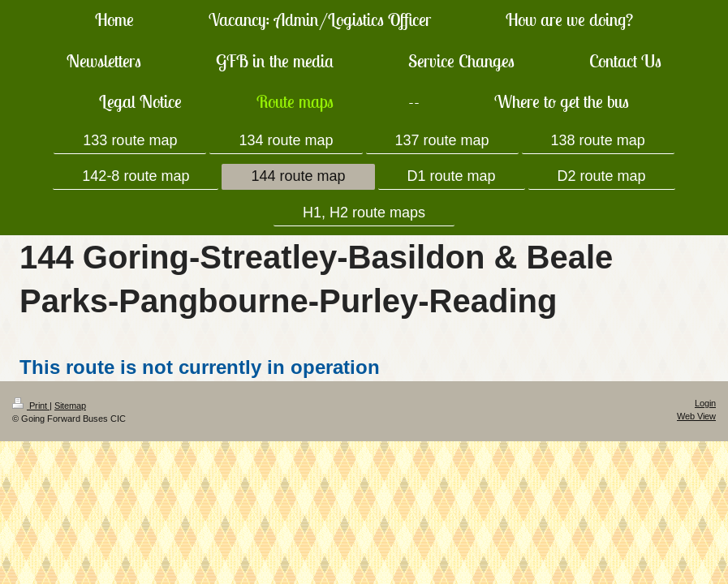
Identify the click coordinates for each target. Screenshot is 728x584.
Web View (696, 416)
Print (31, 406)
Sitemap (70, 406)
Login (705, 403)
